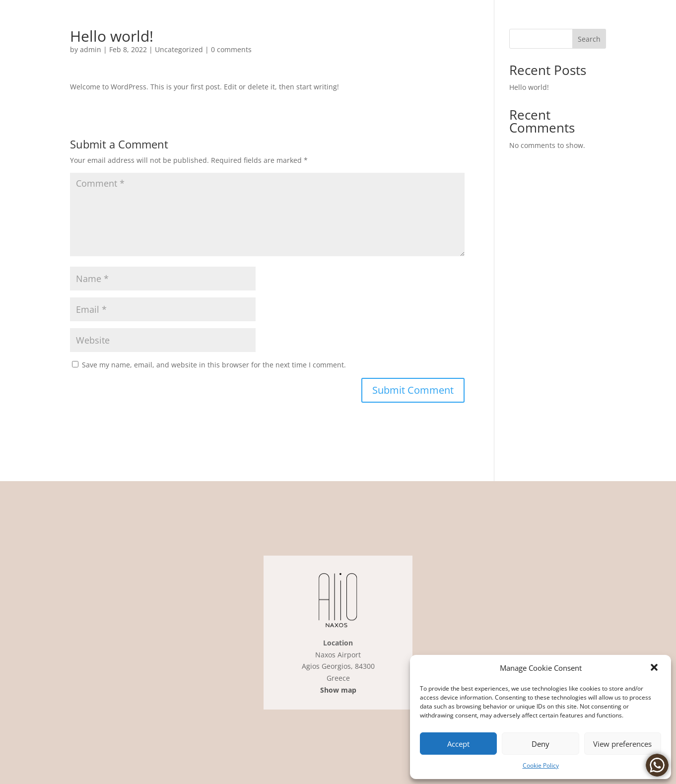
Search (589, 39)
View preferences (622, 744)
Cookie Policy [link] (541, 765)
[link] (655, 668)
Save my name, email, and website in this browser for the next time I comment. (214, 365)
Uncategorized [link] (179, 49)
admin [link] (91, 49)
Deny (541, 744)
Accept (458, 744)
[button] (413, 390)
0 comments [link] (231, 49)
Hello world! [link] (529, 87)
